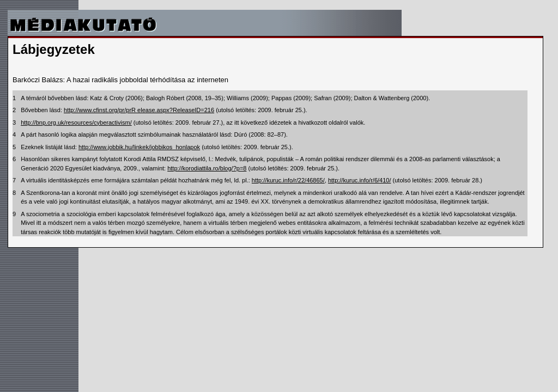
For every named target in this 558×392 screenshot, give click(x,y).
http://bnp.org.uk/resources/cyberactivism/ (76, 122)
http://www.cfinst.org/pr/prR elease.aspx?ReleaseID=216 (139, 110)
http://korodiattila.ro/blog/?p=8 (207, 168)
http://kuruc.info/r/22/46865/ (288, 180)
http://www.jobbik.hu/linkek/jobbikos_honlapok (139, 147)
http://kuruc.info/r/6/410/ (360, 180)
